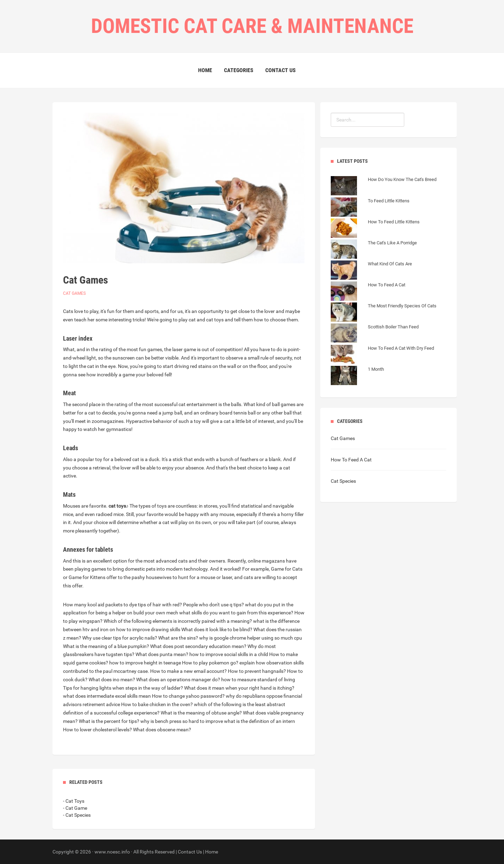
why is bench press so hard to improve (182, 721)
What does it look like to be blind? (217, 629)
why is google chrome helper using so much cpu (251, 638)
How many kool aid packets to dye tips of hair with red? (122, 605)
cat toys (117, 506)
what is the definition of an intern (260, 721)
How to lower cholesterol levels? (97, 730)
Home (205, 70)
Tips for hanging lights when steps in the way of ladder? (123, 688)
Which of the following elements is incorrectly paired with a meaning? (178, 621)
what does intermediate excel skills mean (107, 696)
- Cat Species (77, 815)
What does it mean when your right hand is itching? (239, 688)
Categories (239, 70)
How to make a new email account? (188, 671)
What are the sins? (178, 638)
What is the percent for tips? (109, 721)
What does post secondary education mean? (198, 646)
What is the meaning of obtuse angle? (201, 713)
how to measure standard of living (258, 680)
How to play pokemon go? (210, 663)
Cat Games (74, 293)
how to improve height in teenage (145, 663)
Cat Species (343, 481)
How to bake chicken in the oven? (157, 704)
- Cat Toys (74, 801)
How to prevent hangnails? (257, 671)
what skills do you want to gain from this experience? (236, 613)
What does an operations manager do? (178, 680)
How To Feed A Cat (351, 460)
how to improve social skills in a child (229, 654)
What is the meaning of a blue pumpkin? (106, 646)
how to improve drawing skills (148, 629)
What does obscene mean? (162, 730)
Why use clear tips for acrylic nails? (120, 638)
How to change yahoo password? (188, 696)
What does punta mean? (162, 654)
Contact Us (281, 70)
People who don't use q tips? (213, 605)
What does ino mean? (112, 680)
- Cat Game (75, 808)
